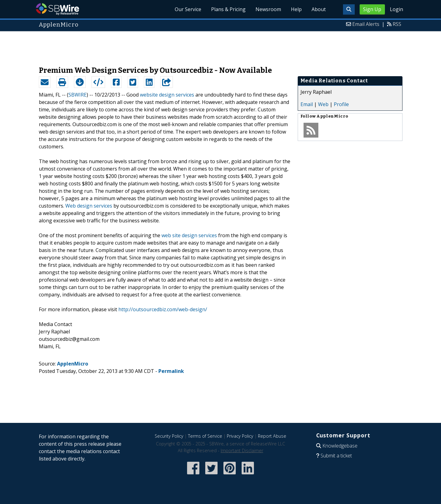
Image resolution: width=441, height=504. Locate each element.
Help (296, 9)
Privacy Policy (240, 436)
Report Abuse (272, 436)
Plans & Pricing (228, 9)
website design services (167, 95)
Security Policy (169, 436)
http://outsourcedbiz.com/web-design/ (163, 309)
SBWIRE (78, 95)
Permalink (171, 371)
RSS (397, 24)
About (319, 9)
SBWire (57, 9)
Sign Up (372, 9)
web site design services (189, 235)
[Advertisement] (221, 46)
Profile (341, 104)
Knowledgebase (340, 446)
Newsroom (268, 9)
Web (323, 104)
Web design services (89, 206)
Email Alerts (366, 24)
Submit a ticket (336, 456)
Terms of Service (205, 436)
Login (396, 9)
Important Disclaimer (242, 450)
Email (307, 104)
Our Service (188, 9)
